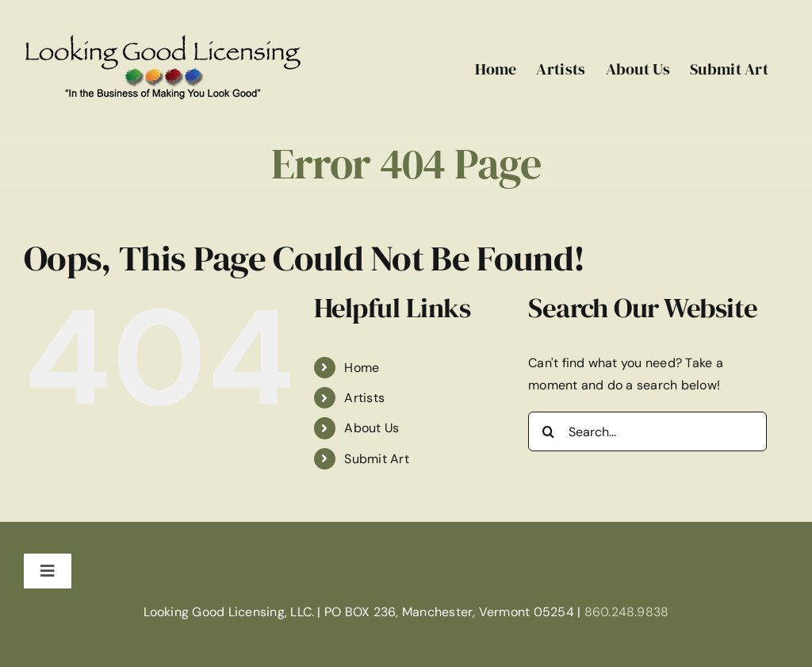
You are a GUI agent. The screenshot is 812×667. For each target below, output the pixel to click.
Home (362, 368)
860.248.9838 (627, 612)
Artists (364, 398)
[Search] (548, 431)
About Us (372, 428)
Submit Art (376, 459)
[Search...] (647, 431)
